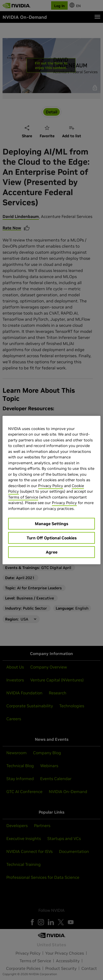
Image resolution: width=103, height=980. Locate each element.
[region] (51, 490)
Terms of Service (23, 497)
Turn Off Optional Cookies (52, 538)
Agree (52, 552)
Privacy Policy (51, 486)
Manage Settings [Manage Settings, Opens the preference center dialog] (51, 524)
